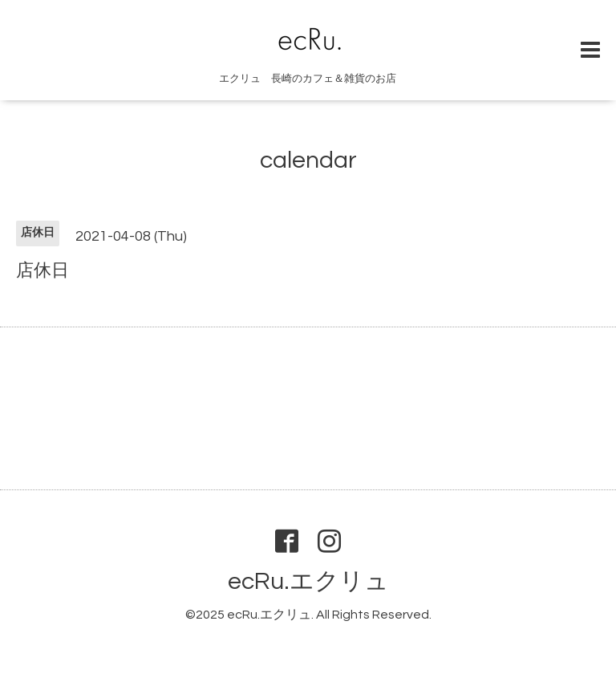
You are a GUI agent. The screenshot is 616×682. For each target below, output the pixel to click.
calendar (308, 160)
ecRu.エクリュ (308, 581)
